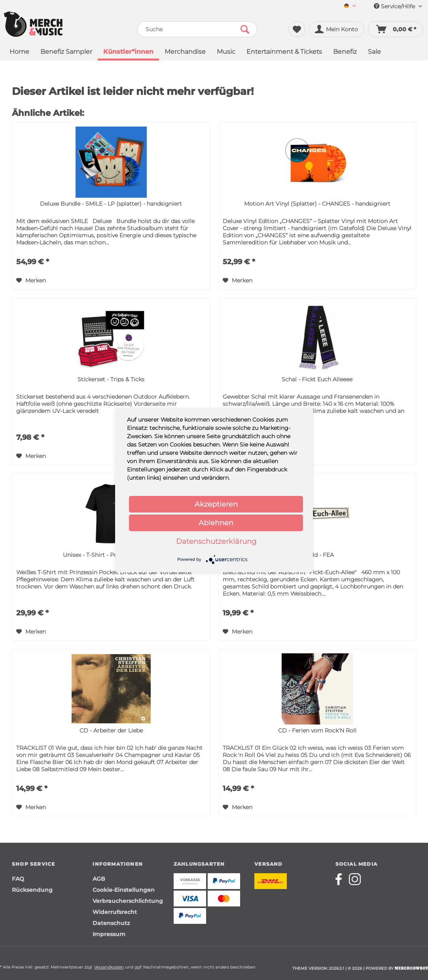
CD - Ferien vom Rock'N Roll (317, 730)
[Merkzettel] (297, 29)
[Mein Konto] (337, 29)
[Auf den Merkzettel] (31, 280)
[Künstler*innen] (128, 53)
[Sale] (374, 52)
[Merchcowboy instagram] (355, 879)
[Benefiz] (345, 52)
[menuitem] (350, 7)
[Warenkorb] (396, 29)
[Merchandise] (185, 52)
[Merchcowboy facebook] (341, 879)
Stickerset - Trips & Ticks (111, 379)
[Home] (19, 52)
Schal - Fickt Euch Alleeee (317, 379)
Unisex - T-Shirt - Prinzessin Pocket (111, 555)
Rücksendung (32, 890)
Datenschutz (111, 923)
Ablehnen (216, 523)
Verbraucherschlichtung (128, 901)
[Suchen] (245, 29)
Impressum (109, 934)
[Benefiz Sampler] (66, 52)
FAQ (18, 879)
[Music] (226, 52)
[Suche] (197, 29)
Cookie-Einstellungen (124, 890)
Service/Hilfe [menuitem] (398, 6)
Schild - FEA (317, 555)
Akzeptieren (216, 504)
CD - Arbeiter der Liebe (111, 730)
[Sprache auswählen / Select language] (350, 7)
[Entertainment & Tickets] (284, 52)
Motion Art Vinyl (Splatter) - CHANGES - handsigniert (317, 204)
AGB (99, 879)
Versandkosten (109, 967)
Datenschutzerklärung (216, 541)
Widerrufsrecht (115, 912)
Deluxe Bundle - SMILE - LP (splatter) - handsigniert (111, 204)
